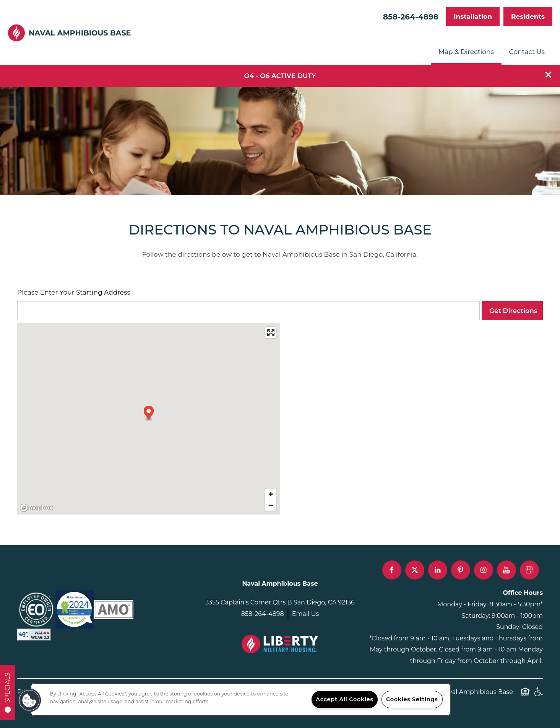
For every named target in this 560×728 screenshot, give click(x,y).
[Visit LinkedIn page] (438, 570)
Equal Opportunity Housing (525, 696)
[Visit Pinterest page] (461, 570)
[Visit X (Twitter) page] (415, 570)
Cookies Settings (412, 699)
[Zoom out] (271, 505)
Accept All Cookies (344, 699)
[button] (549, 75)
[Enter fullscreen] (271, 333)
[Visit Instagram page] (484, 570)
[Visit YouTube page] (506, 570)
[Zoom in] (271, 494)
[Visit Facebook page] (392, 570)
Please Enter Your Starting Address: (74, 292)
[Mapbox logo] (36, 508)
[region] (241, 699)
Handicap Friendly (538, 696)
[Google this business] (529, 570)
